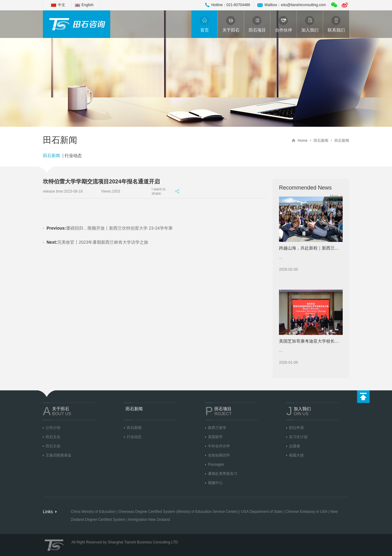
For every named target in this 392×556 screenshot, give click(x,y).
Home (303, 141)
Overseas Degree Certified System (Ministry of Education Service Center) (178, 512)
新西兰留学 (217, 428)
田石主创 (53, 446)
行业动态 (73, 156)
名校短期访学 (219, 455)
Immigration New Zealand (149, 520)
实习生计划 (298, 437)
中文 (62, 5)
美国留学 (215, 437)
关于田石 (231, 24)
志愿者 (295, 446)
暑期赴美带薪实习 (223, 474)
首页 (205, 24)
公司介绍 (53, 428)
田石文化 (53, 437)
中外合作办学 (219, 446)
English (87, 5)
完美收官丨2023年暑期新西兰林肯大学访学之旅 (97, 242)
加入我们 (310, 24)
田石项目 (257, 24)
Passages (216, 464)
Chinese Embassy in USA (306, 512)
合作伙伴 (284, 24)
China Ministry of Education (93, 512)
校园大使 (296, 455)
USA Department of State (262, 512)
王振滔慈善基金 (58, 455)
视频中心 (215, 483)
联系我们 (336, 24)
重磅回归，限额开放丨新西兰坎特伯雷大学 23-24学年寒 (110, 228)
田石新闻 (321, 141)
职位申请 (296, 428)
